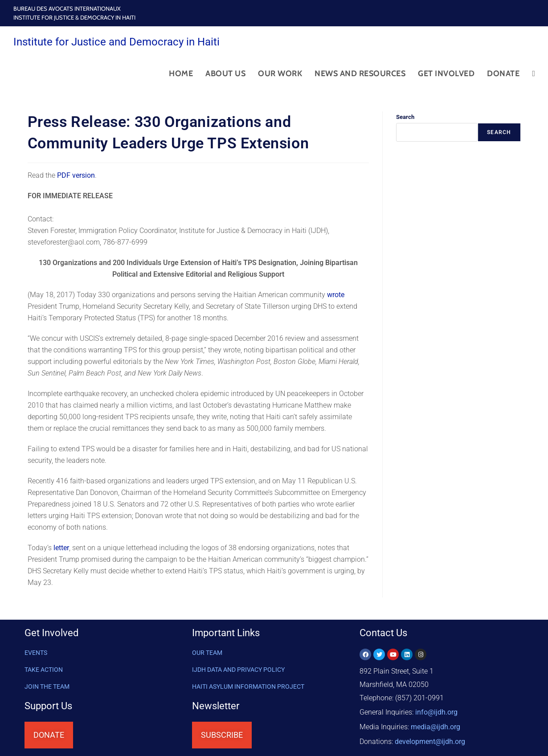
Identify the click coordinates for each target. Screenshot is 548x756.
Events (36, 653)
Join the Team (47, 687)
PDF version (76, 175)
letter (61, 548)
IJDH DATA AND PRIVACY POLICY (238, 670)
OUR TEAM (207, 653)
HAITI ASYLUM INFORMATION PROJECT (248, 687)
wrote (336, 295)
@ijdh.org (430, 738)
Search (405, 117)
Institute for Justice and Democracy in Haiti (117, 42)
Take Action (44, 670)
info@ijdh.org (436, 711)
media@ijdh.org (436, 725)
